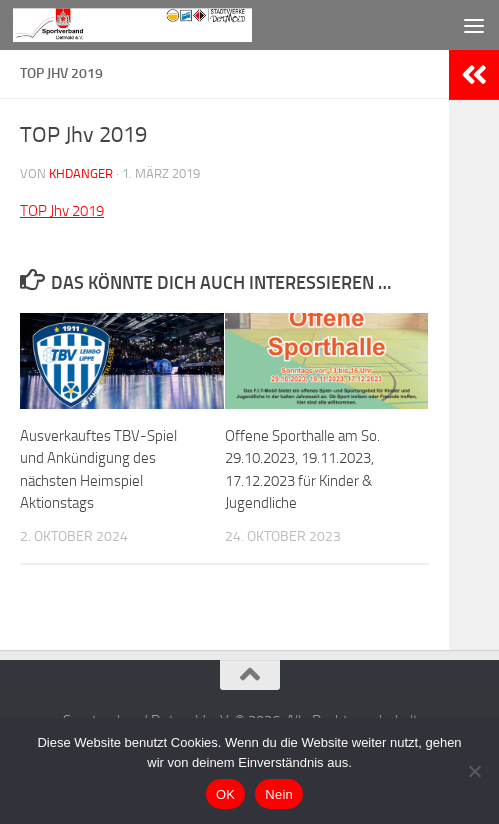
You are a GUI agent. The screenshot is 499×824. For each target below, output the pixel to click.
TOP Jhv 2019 (62, 211)
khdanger (81, 173)
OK (225, 794)
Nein (279, 794)
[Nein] (474, 771)
